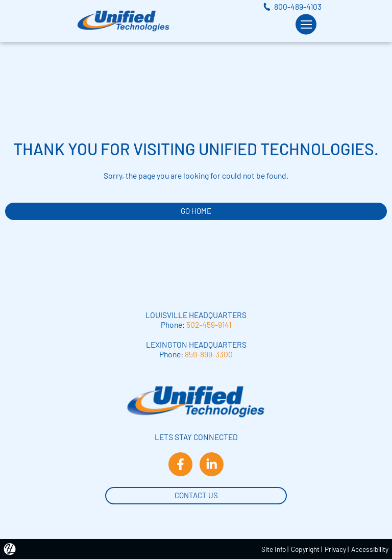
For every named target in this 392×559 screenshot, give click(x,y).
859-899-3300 (209, 354)
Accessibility (370, 549)
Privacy (335, 549)
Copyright (305, 549)
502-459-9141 (209, 324)
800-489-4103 (298, 6)
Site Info (274, 549)
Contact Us (196, 494)
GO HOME (196, 211)
